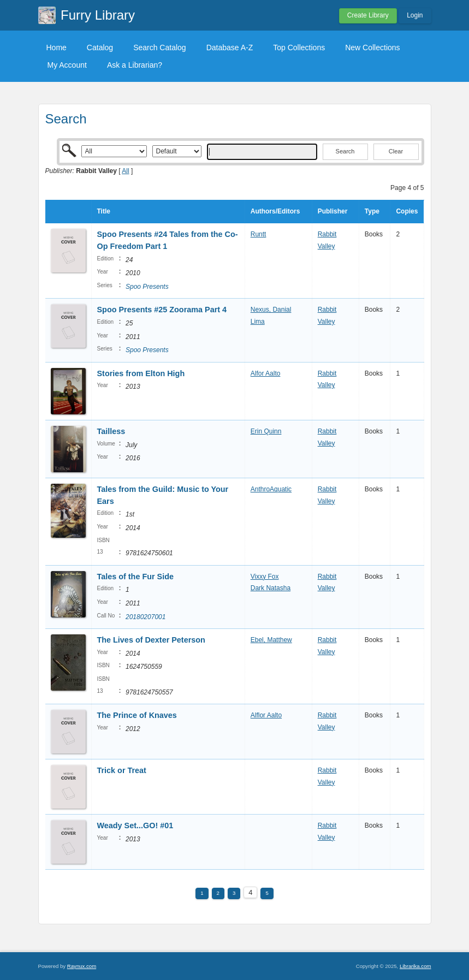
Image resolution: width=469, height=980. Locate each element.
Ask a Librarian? (135, 65)
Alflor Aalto (266, 715)
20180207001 (146, 617)
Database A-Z (230, 47)
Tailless (111, 431)
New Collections (372, 47)
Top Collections (299, 47)
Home (57, 47)
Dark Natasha (271, 588)
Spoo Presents (147, 287)
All (125, 171)
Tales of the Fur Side (135, 577)
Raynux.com (82, 966)
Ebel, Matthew (271, 640)
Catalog (100, 47)
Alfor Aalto (266, 373)
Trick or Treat (122, 770)
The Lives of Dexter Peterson (151, 640)
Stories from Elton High (141, 373)
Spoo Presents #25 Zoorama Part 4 (162, 310)
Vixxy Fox (265, 577)
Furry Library (98, 15)
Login (415, 15)
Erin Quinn (266, 431)
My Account (67, 65)
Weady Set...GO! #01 (135, 825)
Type (372, 211)
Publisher (333, 211)
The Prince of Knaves (137, 715)
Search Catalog (160, 47)
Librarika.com (415, 966)
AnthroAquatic (271, 489)
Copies (407, 211)
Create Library (368, 15)
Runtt (259, 234)
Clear (396, 151)
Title (104, 211)
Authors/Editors (275, 211)
